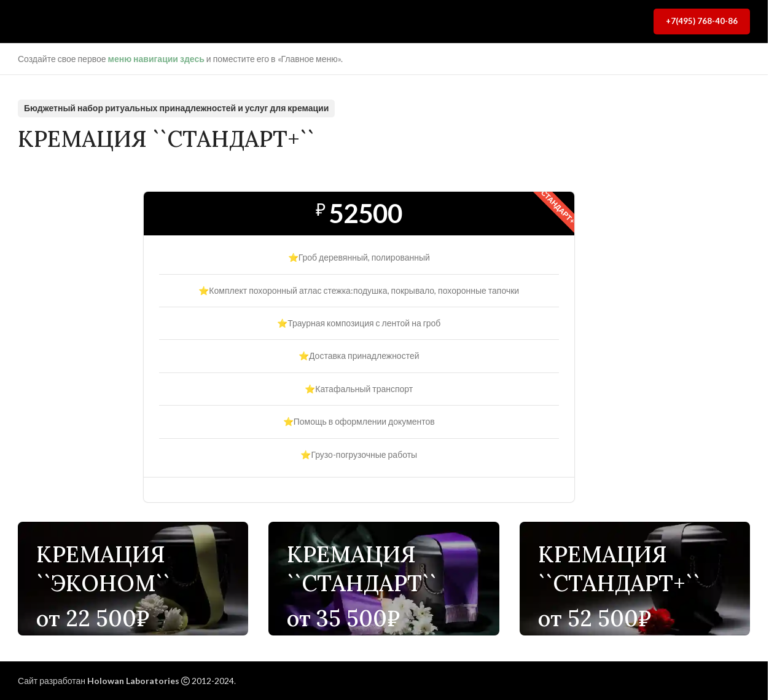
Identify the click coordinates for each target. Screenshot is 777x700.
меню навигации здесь (156, 59)
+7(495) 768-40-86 (702, 21)
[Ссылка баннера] (133, 579)
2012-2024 (213, 681)
